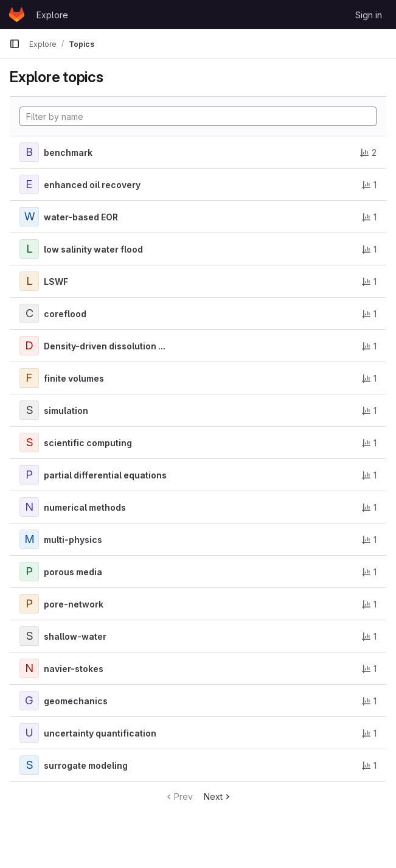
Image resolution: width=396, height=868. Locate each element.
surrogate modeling (86, 765)
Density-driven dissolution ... (105, 346)
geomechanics (76, 701)
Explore (52, 15)
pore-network (74, 604)
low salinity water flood (93, 249)
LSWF (56, 282)
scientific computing (88, 443)
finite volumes (74, 378)
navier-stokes (74, 669)
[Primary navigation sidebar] (15, 44)
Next (218, 796)
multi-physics (73, 540)
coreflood (65, 314)
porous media (73, 572)
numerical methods (85, 507)
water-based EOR (81, 217)
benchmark (68, 152)
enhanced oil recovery (92, 185)
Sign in (369, 15)
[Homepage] (17, 15)
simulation (66, 411)
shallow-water (75, 636)
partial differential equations (105, 475)
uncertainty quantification (100, 733)
